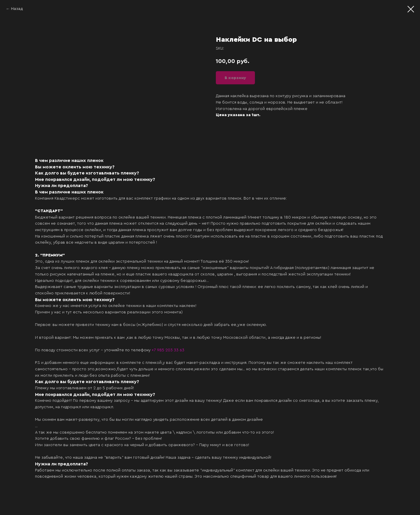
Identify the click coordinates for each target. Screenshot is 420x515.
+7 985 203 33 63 (168, 350)
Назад (17, 9)
